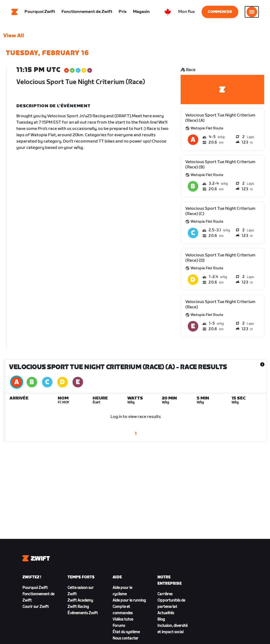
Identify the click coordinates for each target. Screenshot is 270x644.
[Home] (15, 12)
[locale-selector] (168, 12)
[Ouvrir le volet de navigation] (252, 12)
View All (14, 36)
